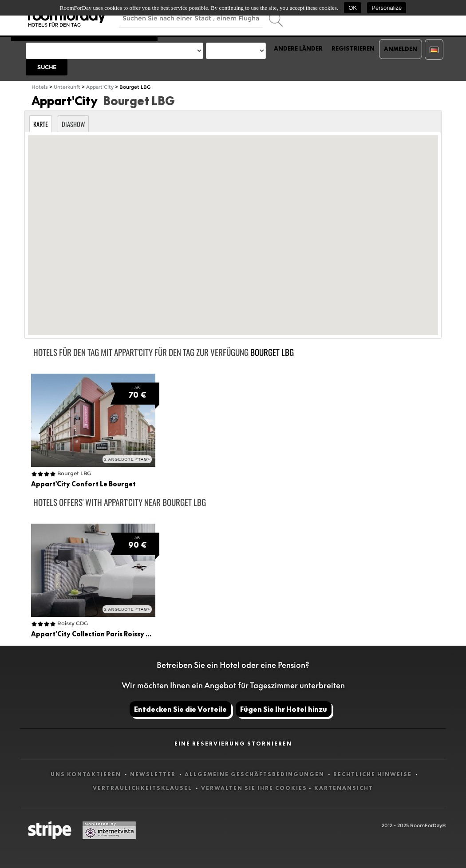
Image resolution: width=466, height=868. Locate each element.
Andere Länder (298, 48)
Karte (41, 124)
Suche (47, 67)
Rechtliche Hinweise (373, 774)
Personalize (387, 8)
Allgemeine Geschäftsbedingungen (255, 774)
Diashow (73, 124)
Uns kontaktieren (87, 774)
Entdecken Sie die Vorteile (180, 709)
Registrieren (353, 48)
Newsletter (154, 774)
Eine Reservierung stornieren (233, 744)
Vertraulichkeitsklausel (143, 788)
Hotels (40, 87)
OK (353, 8)
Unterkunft (67, 87)
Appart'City (100, 87)
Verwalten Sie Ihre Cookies (254, 788)
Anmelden (401, 49)
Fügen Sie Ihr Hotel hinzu (284, 709)
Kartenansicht (344, 788)
